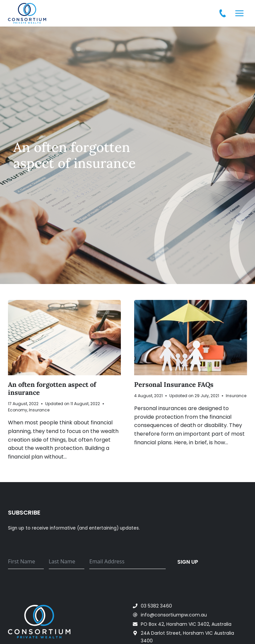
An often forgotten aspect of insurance (52, 388)
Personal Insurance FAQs (174, 384)
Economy (18, 410)
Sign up (188, 562)
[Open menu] (239, 13)
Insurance (39, 410)
